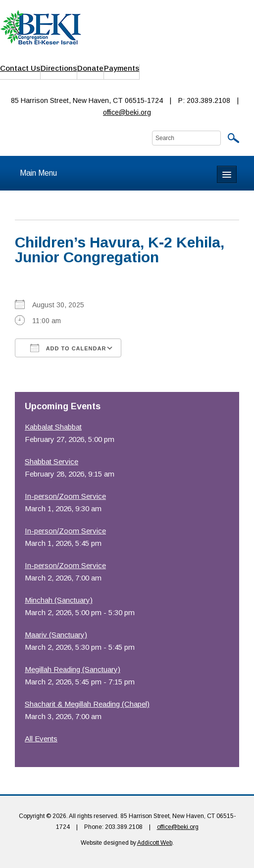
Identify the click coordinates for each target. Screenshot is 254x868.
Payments (122, 68)
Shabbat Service (51, 461)
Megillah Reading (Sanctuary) (73, 669)
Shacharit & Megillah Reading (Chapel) (87, 704)
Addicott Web (155, 843)
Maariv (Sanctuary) (56, 635)
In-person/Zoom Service (65, 496)
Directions (59, 68)
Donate (90, 68)
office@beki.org (127, 112)
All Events (41, 739)
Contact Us (20, 68)
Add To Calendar (68, 348)
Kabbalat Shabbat (53, 427)
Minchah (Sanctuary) (59, 600)
